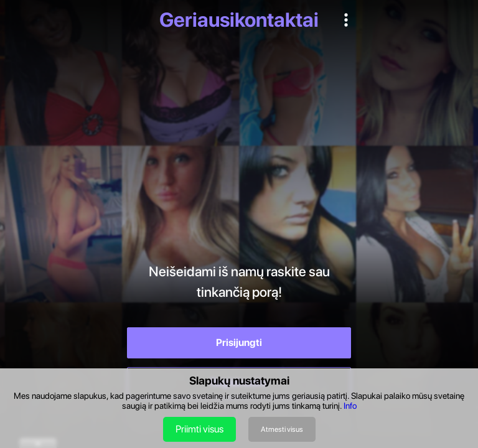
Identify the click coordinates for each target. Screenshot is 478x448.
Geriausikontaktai (239, 20)
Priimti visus (199, 429)
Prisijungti (239, 343)
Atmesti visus (282, 429)
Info (350, 406)
